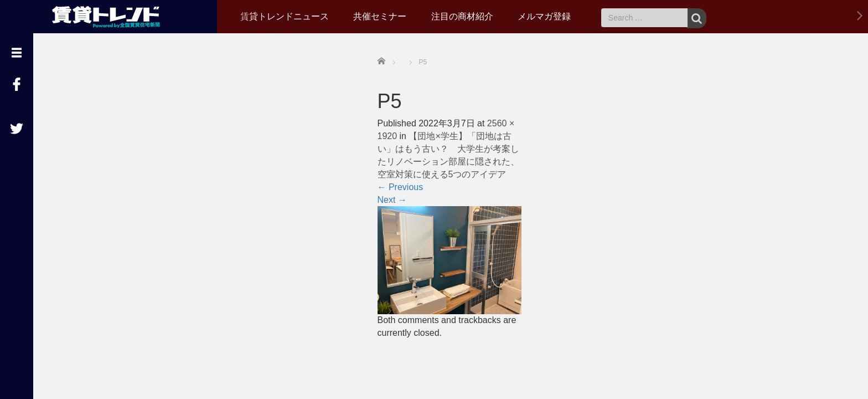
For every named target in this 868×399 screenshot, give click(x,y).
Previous (401, 187)
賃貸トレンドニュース (285, 16)
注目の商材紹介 (462, 16)
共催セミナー (380, 16)
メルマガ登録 (544, 16)
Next (392, 200)
